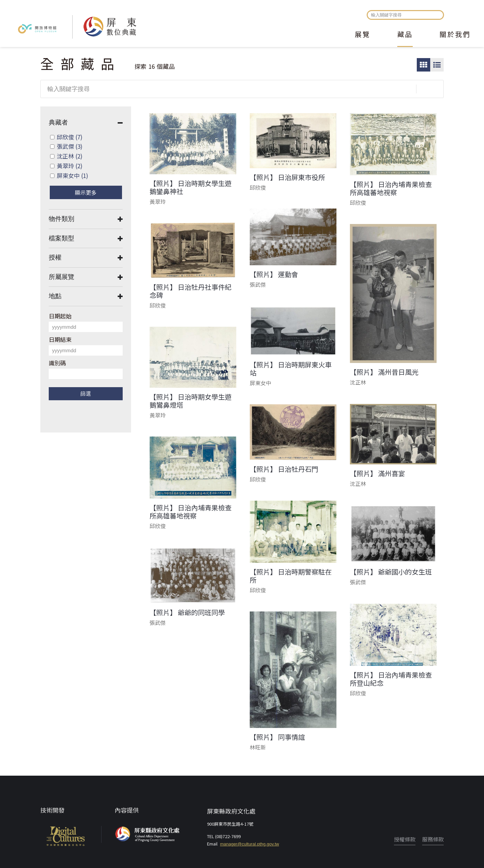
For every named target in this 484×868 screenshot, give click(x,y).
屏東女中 (72, 175)
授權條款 (405, 839)
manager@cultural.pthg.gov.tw (250, 844)
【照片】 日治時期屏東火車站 (291, 369)
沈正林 (70, 156)
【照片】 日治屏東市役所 (287, 177)
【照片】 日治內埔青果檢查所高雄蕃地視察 (391, 188)
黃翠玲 (70, 166)
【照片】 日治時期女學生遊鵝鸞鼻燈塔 (191, 401)
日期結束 (60, 339)
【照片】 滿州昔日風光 (384, 372)
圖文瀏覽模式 (437, 65)
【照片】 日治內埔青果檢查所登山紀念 (391, 679)
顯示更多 (86, 192)
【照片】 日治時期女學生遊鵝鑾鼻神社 (191, 187)
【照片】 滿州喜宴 (377, 473)
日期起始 (60, 316)
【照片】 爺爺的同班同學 (187, 612)
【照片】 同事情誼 (277, 737)
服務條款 (433, 839)
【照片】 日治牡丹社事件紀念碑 (191, 291)
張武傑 (70, 146)
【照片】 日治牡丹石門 (284, 469)
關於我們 (455, 35)
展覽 (363, 35)
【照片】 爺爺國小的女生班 (391, 572)
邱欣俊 (70, 137)
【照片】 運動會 (274, 274)
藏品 (405, 35)
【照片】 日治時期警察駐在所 (291, 576)
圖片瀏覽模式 (424, 65)
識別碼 (57, 363)
